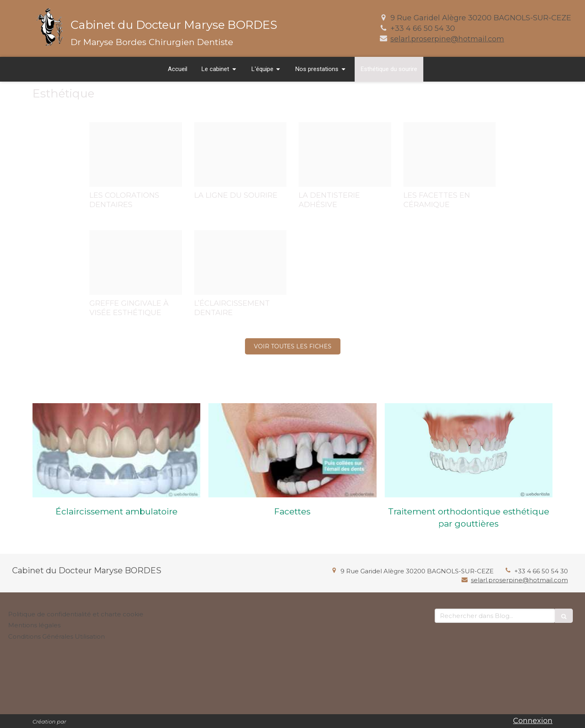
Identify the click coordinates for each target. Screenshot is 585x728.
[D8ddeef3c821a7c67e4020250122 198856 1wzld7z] (240, 262)
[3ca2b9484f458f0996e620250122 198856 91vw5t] (240, 154)
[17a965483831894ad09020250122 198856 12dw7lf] (450, 154)
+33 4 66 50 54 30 (423, 28)
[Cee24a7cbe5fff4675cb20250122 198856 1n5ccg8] (136, 262)
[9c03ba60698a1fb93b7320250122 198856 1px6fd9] (345, 154)
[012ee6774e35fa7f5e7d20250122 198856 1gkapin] (136, 154)
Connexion (533, 721)
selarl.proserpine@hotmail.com (447, 39)
